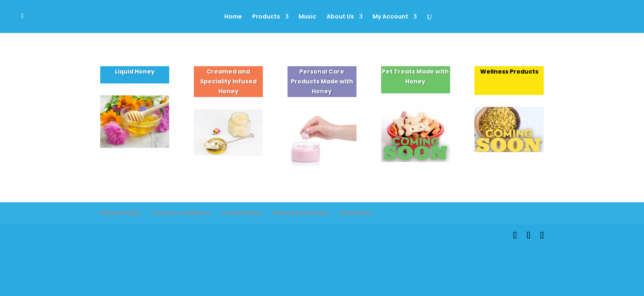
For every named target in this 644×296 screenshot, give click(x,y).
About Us (340, 17)
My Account (390, 17)
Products (266, 17)
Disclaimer (356, 213)
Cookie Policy (241, 213)
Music (307, 17)
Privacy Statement (301, 213)
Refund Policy (121, 213)
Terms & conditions (181, 213)
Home (233, 17)
